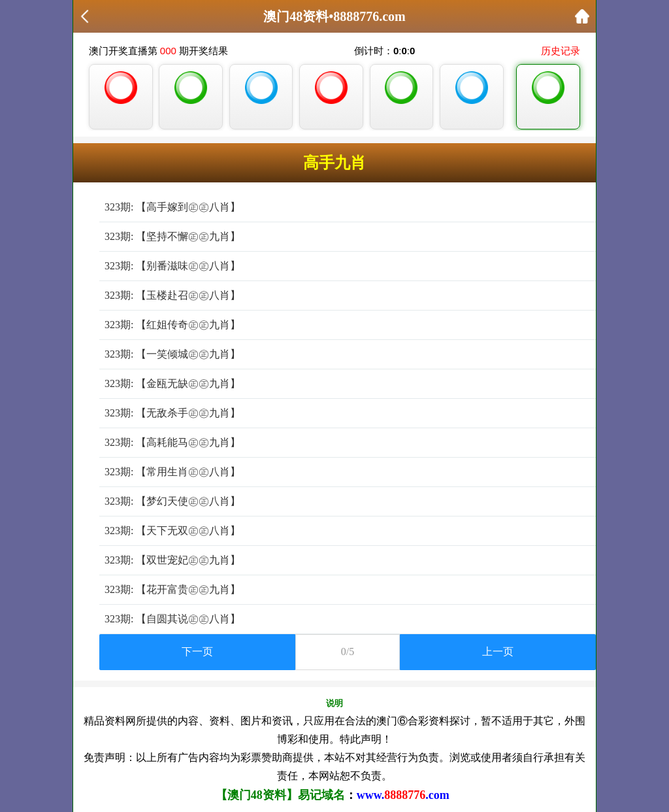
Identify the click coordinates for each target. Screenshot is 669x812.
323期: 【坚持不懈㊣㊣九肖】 (172, 236)
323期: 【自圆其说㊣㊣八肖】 (172, 619)
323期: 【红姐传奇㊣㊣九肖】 (172, 325)
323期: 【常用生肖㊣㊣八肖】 (172, 472)
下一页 (197, 651)
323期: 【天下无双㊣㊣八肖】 (172, 531)
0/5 (348, 651)
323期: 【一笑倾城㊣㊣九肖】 (172, 354)
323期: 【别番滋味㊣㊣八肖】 (172, 266)
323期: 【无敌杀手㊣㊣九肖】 (172, 413)
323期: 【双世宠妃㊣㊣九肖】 (172, 560)
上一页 (498, 651)
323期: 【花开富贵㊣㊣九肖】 (172, 589)
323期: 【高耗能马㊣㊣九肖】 (172, 442)
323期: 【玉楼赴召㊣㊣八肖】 (172, 295)
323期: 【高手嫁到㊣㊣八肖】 (172, 207)
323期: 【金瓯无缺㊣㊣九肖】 (172, 383)
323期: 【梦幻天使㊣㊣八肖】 (172, 501)
